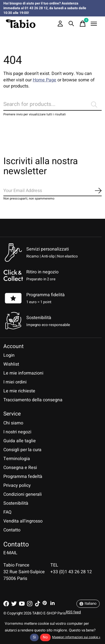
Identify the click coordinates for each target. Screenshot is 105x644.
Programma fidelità (46, 295)
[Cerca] (53, 105)
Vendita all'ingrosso (23, 521)
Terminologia (17, 459)
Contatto (12, 530)
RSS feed (73, 612)
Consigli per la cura (22, 450)
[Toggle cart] (83, 24)
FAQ (7, 512)
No (45, 637)
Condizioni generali (23, 494)
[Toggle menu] (94, 24)
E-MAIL (10, 553)
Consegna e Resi (20, 468)
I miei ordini (15, 382)
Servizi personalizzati (48, 249)
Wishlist (11, 364)
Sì (34, 637)
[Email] (53, 191)
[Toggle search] (71, 24)
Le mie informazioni (23, 373)
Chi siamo (13, 423)
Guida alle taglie (20, 441)
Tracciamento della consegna (33, 400)
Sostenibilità (16, 503)
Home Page (45, 80)
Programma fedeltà (23, 477)
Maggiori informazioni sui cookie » (76, 637)
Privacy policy (17, 485)
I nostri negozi (17, 432)
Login (9, 355)
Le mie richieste (19, 391)
